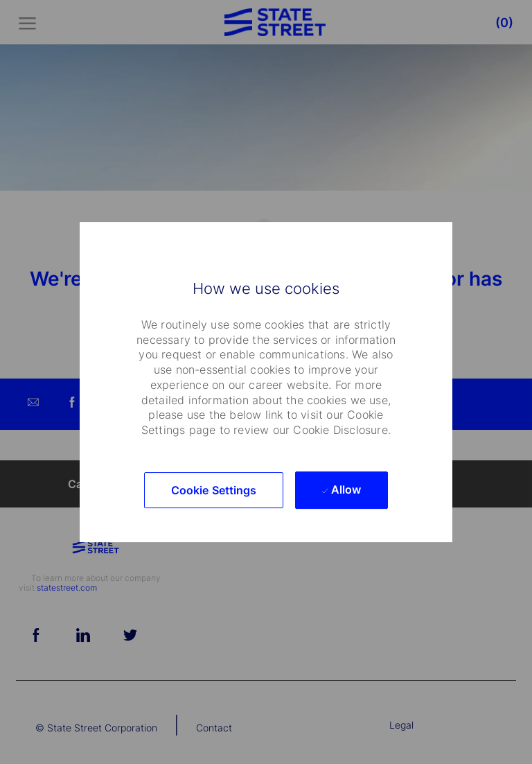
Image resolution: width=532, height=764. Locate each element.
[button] (214, 490)
